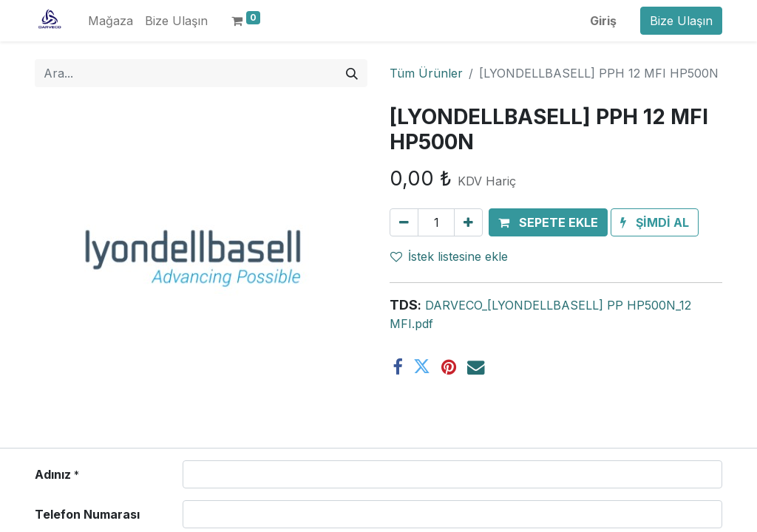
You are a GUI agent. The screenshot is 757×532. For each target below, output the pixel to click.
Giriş (603, 21)
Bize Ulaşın (681, 21)
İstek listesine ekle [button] (449, 256)
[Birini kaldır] (404, 222)
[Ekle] (468, 222)
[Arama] (352, 73)
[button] (548, 222)
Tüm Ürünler (426, 73)
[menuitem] (111, 21)
